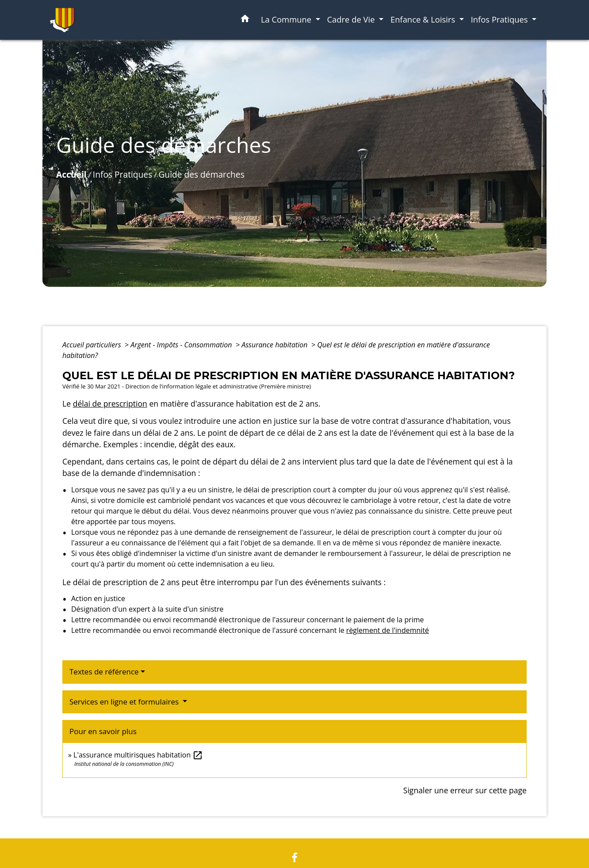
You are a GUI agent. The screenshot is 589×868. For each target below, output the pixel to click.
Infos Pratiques (122, 174)
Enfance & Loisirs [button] (424, 19)
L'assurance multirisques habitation (138, 755)
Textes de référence (104, 672)
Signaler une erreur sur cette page (465, 790)
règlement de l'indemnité (388, 630)
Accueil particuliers (93, 345)
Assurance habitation (275, 345)
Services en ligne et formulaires (125, 702)
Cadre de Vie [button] (352, 19)
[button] (245, 20)
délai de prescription (110, 404)
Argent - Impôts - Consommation (182, 345)
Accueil (71, 174)
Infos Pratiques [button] (501, 19)
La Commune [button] (287, 19)
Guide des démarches (201, 174)
